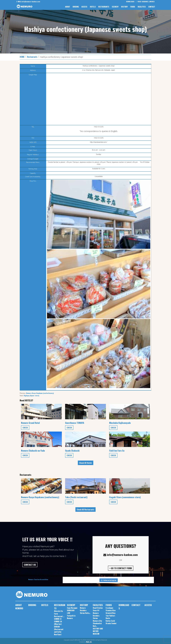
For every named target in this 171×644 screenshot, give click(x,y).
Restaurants (32, 57)
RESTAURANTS (104, 7)
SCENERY (115, 7)
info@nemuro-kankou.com (28, 1)
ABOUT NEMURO (19, 607)
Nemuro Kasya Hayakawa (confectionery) (40, 393)
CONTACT (152, 7)
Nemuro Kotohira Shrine (96, 616)
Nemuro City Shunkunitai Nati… (97, 623)
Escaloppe (109, 608)
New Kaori (58, 634)
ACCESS (84, 7)
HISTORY (124, 7)
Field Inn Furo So (117, 451)
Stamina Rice (111, 610)
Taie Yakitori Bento (110, 617)
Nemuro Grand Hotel (30, 423)
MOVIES (152, 1)
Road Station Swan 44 (98, 609)
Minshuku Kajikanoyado (120, 423)
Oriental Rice (111, 613)
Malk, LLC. (89, 642)
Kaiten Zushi (110, 621)
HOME (22, 57)
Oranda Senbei (111, 623)
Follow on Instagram (109, 580)
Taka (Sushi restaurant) (76, 497)
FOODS (133, 7)
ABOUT (68, 7)
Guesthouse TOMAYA (75, 423)
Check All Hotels (86, 463)
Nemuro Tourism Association (38, 579)
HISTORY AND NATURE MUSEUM (98, 631)
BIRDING (76, 7)
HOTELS (93, 7)
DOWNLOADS (130, 1)
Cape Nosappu (72, 608)
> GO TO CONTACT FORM (121, 568)
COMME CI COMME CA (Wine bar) (58, 621)
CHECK (25, 428)
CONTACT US (30, 565)
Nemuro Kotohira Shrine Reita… (85, 610)
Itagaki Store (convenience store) (125, 497)
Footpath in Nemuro (71, 617)
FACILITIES (142, 7)
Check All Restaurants (85, 509)
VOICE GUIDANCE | (143, 1)
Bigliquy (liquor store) (31, 395)
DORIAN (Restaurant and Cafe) (59, 629)
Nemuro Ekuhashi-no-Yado (33, 451)
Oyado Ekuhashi (72, 451)
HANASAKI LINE (71, 612)
